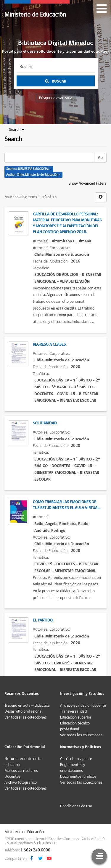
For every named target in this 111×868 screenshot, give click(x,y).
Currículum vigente (76, 759)
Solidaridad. (45, 423)
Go (100, 158)
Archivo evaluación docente (83, 706)
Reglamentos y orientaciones (73, 768)
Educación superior (76, 717)
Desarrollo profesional (24, 711)
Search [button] (17, 130)
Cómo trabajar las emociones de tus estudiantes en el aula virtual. (66, 505)
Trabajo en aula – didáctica (27, 706)
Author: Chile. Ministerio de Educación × (33, 175)
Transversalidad (73, 711)
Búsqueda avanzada (56, 98)
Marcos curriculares (21, 771)
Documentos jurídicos (78, 777)
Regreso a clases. (50, 344)
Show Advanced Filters (88, 183)
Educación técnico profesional (75, 726)
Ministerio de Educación (35, 15)
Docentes (12, 777)
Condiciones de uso (76, 806)
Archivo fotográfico (21, 782)
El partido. (43, 620)
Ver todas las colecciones (26, 717)
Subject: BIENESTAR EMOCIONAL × (29, 169)
